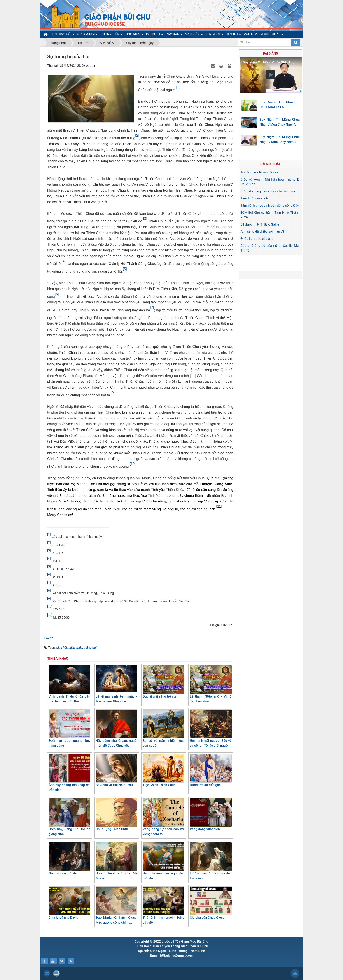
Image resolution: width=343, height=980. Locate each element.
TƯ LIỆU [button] (234, 35)
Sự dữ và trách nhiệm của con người (164, 729)
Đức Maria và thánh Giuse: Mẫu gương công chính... (116, 905)
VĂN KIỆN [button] (194, 35)
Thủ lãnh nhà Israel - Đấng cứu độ (164, 905)
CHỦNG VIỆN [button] (111, 35)
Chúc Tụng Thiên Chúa (116, 814)
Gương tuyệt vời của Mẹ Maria (116, 861)
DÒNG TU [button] (155, 35)
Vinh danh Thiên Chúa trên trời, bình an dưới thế (69, 684)
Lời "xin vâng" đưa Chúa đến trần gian (211, 861)
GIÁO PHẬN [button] (87, 35)
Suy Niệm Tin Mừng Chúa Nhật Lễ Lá (277, 105)
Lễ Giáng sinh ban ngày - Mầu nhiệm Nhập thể (116, 684)
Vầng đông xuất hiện (211, 814)
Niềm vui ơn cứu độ (69, 859)
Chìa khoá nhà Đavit (69, 903)
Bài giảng (270, 53)
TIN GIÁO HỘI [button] (63, 35)
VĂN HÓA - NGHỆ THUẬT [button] (263, 35)
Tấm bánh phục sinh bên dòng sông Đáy (270, 206)
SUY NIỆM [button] (214, 35)
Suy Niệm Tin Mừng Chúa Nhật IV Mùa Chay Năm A (280, 140)
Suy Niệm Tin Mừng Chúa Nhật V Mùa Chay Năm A (280, 122)
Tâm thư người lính (254, 198)
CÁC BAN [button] (174, 35)
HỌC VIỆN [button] (134, 35)
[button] (271, 75)
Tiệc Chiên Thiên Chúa (164, 770)
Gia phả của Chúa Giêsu (211, 903)
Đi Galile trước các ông (257, 239)
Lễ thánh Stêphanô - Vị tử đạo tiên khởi (211, 684)
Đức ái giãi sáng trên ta (164, 682)
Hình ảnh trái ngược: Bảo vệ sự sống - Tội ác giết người (211, 729)
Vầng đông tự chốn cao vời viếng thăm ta (164, 817)
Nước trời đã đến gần (211, 770)
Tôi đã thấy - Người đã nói (259, 172)
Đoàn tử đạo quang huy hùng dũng (69, 729)
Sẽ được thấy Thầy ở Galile (260, 224)
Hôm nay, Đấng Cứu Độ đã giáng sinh (69, 817)
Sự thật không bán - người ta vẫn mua (268, 191)
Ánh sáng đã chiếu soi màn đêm (264, 231)
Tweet (48, 638)
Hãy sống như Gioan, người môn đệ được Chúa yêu (116, 729)
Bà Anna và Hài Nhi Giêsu (116, 770)
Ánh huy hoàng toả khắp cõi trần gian (69, 773)
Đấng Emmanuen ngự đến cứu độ (164, 861)
